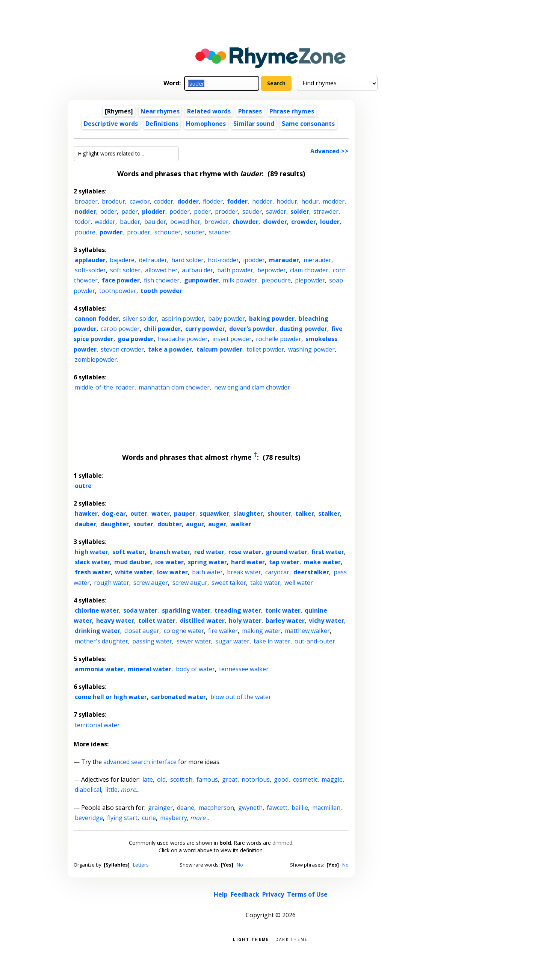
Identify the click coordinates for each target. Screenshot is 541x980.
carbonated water (178, 697)
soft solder (125, 270)
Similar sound (254, 124)
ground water (286, 552)
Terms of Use (307, 894)
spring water (207, 562)
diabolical (88, 790)
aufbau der (197, 270)
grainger (160, 808)
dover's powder (252, 329)
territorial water (97, 725)
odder (109, 211)
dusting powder (303, 329)
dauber (85, 524)
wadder (105, 222)
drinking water (97, 631)
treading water (238, 610)
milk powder (240, 280)
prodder (226, 211)
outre (83, 486)
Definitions (162, 124)
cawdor (140, 201)
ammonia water (99, 669)
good (281, 779)
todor (83, 222)
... (130, 790)
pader (130, 211)
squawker (214, 513)
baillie (300, 808)
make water (322, 562)
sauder (252, 211)
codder (164, 201)
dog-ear (114, 513)
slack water (92, 562)
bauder (130, 222)
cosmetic (305, 779)
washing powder (311, 349)
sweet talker (229, 583)
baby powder (227, 319)
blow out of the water (241, 697)
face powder (121, 280)
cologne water (184, 631)
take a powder (170, 349)
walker (241, 524)
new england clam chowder (252, 387)
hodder (262, 201)
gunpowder (201, 280)
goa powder (136, 339)
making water (261, 631)
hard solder (187, 260)
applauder (90, 260)
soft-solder (90, 270)
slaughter (248, 513)
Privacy (273, 894)
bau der (155, 222)
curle (149, 818)
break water (244, 572)
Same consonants (308, 124)
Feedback (245, 894)
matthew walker (307, 631)
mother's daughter (101, 641)
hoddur (287, 201)
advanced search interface (140, 762)
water (161, 513)
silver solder (140, 319)
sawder (276, 211)
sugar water (232, 641)
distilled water (202, 621)
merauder (317, 260)
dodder (188, 201)
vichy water (326, 621)
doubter (170, 524)
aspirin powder (183, 319)
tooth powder (161, 291)
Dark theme (292, 939)
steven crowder (122, 349)
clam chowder (309, 270)
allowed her (161, 270)
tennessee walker (244, 669)
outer (139, 513)
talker (305, 513)
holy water (245, 621)
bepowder (272, 270)
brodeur (113, 201)
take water (265, 583)
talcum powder (219, 349)
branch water (170, 552)
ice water (169, 562)
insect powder (232, 339)
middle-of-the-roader (105, 387)
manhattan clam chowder (174, 387)
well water (299, 583)
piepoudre (276, 280)
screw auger (151, 583)
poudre (85, 232)
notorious (256, 779)
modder (334, 201)
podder (180, 211)
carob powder (120, 329)
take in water (272, 641)
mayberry (174, 818)
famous (207, 779)
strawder (326, 211)
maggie (332, 779)
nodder (85, 211)
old (161, 779)
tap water (284, 562)
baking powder (272, 319)
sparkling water (186, 610)
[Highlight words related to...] (126, 154)
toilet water (157, 621)
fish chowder (162, 280)
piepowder (310, 280)
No (240, 865)
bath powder (235, 270)
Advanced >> (329, 151)
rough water (112, 583)
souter (143, 524)
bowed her (185, 222)
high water (91, 552)
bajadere (122, 260)
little (111, 790)
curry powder (205, 329)
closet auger (142, 631)
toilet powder (265, 349)
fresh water (93, 572)
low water (172, 572)
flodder (213, 201)
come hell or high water (111, 697)
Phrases (250, 111)
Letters (141, 865)
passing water (152, 641)
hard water (248, 562)
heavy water (115, 621)
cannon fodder (97, 319)
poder (202, 211)
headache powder (183, 339)
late (148, 779)
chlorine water (97, 610)
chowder (246, 222)
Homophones (206, 124)
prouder (139, 232)
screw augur (190, 583)
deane (186, 808)
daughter (115, 524)
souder (195, 232)
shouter (279, 513)
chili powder (162, 329)
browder (216, 222)
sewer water (194, 641)
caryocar (277, 572)
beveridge (89, 818)
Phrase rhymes (292, 111)
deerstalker (311, 572)
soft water (129, 552)
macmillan (326, 808)
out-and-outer (315, 641)
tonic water (283, 610)
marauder (284, 260)
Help (221, 894)
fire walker (223, 631)
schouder (168, 232)
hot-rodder (223, 260)
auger (217, 524)
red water (209, 552)
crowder (304, 222)
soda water (140, 610)
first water (328, 552)
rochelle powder (279, 339)
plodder (154, 211)
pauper (185, 513)
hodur (310, 201)
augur (195, 524)
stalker (329, 513)
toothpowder (118, 291)
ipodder (254, 260)
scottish (181, 779)
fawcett (277, 808)
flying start (122, 818)
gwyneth (250, 808)
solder (300, 211)
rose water (245, 552)
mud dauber (132, 562)
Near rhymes (160, 111)
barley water (285, 621)
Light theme (251, 939)
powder (111, 232)
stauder (220, 232)
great (230, 779)
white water (134, 572)
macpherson (216, 808)
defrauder (153, 260)
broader (86, 201)
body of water (195, 669)
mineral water (150, 669)
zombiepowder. (96, 359)
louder (330, 222)
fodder (237, 201)
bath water (207, 572)
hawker (86, 513)
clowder (275, 222)
